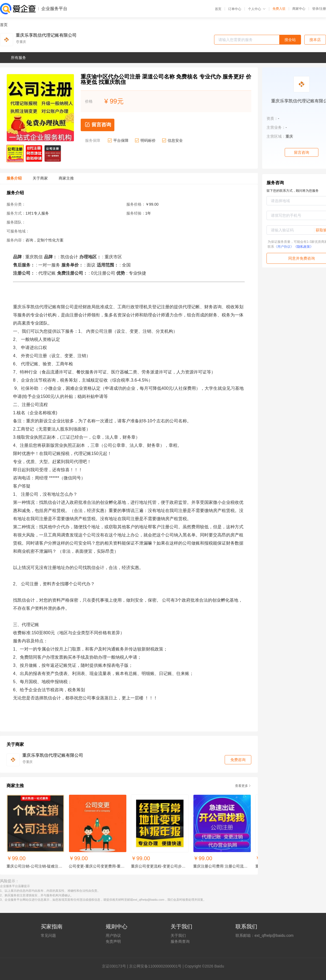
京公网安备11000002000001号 (155, 966)
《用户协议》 (284, 247)
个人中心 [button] (257, 9)
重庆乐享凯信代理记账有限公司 (46, 35)
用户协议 (113, 935)
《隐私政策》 (303, 247)
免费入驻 (279, 9)
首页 (218, 9)
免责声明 (113, 941)
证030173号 (116, 966)
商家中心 (299, 9)
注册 (323, 9)
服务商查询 (180, 941)
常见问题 (48, 935)
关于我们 (178, 935)
